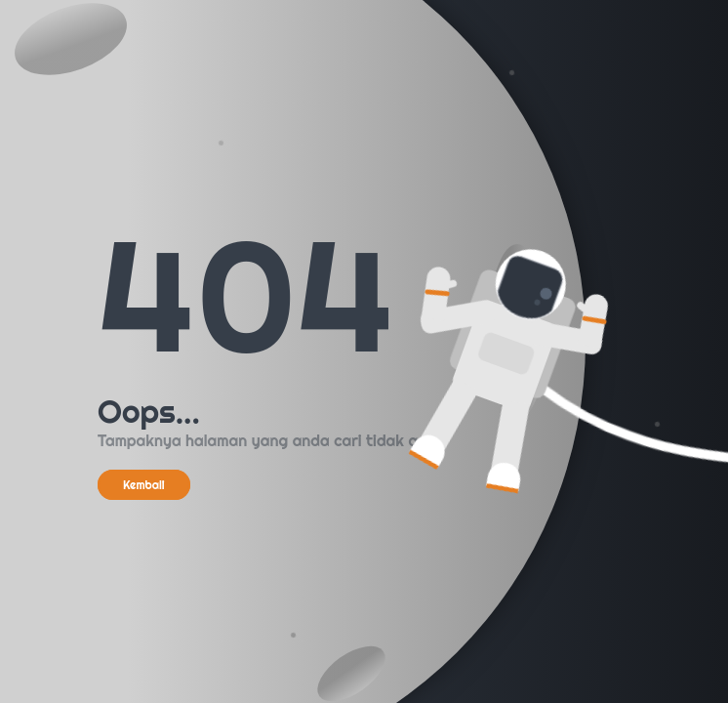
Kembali (144, 485)
